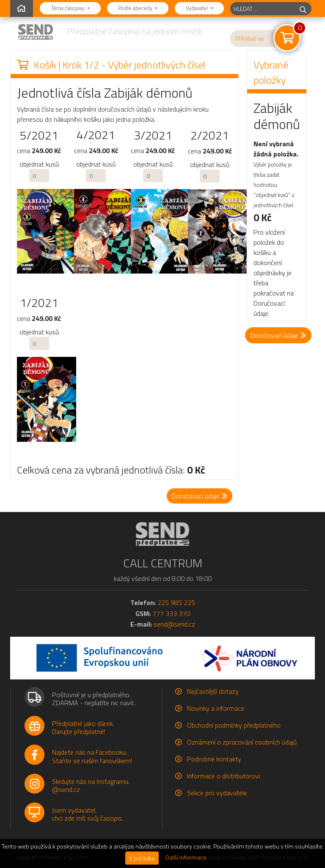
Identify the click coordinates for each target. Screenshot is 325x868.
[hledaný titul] (263, 9)
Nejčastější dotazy (213, 691)
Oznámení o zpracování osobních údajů (242, 742)
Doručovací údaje (278, 335)
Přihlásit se (250, 38)
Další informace (186, 857)
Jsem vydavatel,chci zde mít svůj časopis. (88, 814)
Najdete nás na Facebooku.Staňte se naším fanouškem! (92, 756)
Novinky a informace (216, 708)
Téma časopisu (68, 8)
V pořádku (142, 858)
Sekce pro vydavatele (217, 793)
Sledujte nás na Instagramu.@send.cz (91, 785)
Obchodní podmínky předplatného (234, 725)
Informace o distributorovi (223, 776)
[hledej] (303, 9)
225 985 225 (176, 602)
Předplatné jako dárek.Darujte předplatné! (83, 727)
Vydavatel (197, 8)
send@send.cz (174, 624)
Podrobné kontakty (214, 759)
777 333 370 (171, 613)
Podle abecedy (136, 8)
